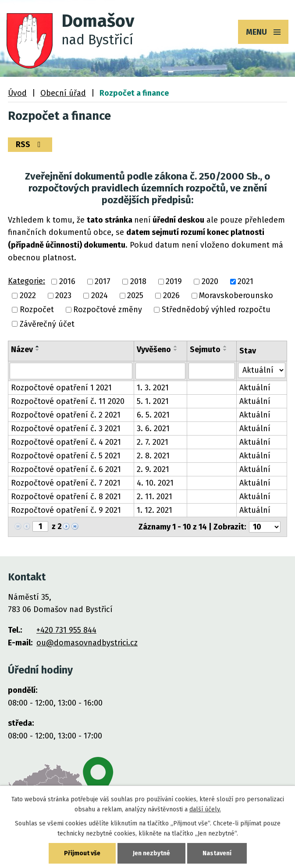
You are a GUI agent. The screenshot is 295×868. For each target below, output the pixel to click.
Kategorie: (27, 281)
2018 (138, 281)
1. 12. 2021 (155, 510)
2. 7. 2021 (153, 442)
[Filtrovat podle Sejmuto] (212, 371)
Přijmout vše (82, 853)
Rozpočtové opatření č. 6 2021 (66, 469)
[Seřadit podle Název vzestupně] (38, 346)
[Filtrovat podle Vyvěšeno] (160, 371)
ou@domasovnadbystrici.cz (87, 643)
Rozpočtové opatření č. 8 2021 (66, 497)
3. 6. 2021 (153, 429)
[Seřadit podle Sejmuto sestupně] (225, 350)
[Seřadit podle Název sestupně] (38, 350)
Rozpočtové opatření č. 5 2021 (66, 456)
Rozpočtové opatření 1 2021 (61, 388)
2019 (174, 281)
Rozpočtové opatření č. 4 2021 (66, 442)
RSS (30, 144)
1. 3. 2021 (153, 388)
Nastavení (217, 853)
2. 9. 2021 (153, 469)
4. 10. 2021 (155, 483)
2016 (67, 281)
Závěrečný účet (47, 324)
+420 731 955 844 (66, 630)
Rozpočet (37, 310)
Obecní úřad (63, 93)
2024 (100, 295)
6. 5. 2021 (153, 415)
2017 (103, 281)
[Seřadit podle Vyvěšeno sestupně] (176, 350)
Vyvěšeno (154, 349)
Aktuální (255, 388)
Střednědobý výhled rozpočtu (216, 310)
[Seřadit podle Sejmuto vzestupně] (225, 346)
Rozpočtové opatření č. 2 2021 (66, 415)
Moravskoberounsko (236, 295)
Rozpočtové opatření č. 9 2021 (66, 510)
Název (22, 349)
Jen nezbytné (151, 853)
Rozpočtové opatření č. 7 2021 (66, 483)
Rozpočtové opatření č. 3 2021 (66, 429)
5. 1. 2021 (153, 401)
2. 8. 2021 (153, 456)
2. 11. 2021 (155, 497)
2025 (135, 295)
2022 (28, 295)
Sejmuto (205, 349)
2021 (245, 281)
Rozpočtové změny (108, 310)
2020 (210, 281)
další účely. (205, 809)
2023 (63, 295)
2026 (171, 295)
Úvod (17, 93)
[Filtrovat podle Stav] (262, 370)
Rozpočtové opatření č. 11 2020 (68, 401)
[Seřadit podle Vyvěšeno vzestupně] (176, 346)
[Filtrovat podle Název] (71, 371)
